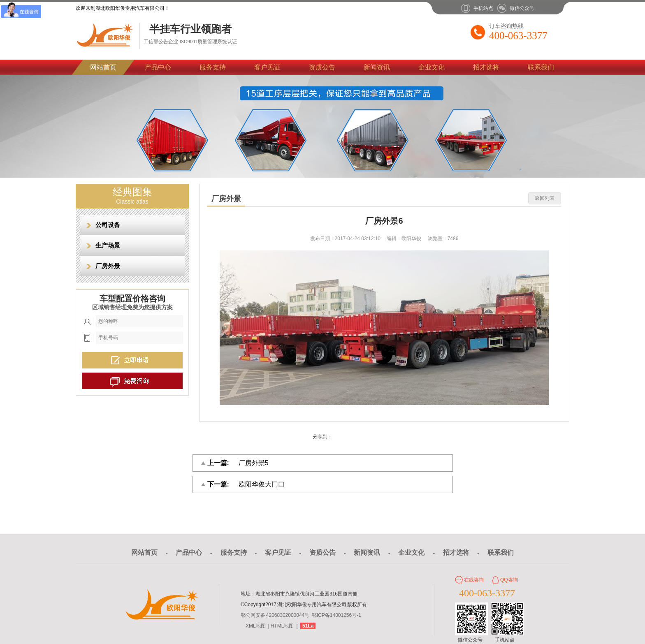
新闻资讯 (377, 67)
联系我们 (541, 67)
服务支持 (213, 67)
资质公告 (322, 67)
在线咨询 (474, 580)
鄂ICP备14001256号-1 (336, 615)
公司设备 (108, 225)
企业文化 (432, 67)
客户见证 (267, 67)
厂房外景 (108, 266)
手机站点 (483, 8)
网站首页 (103, 67)
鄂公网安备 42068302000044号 (275, 615)
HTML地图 (282, 626)
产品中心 (158, 67)
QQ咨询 (509, 580)
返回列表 (545, 198)
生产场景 (108, 245)
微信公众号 (522, 8)
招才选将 (486, 67)
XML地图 (256, 626)
